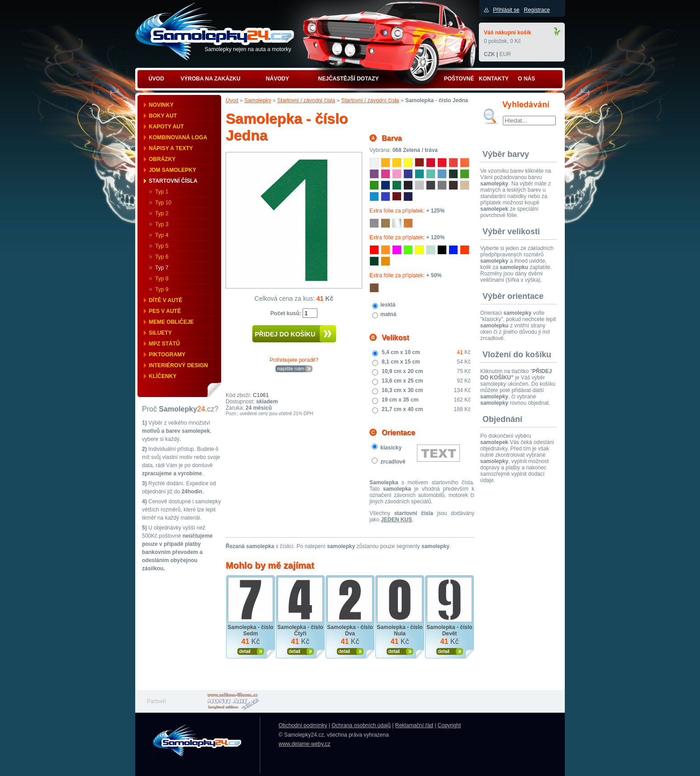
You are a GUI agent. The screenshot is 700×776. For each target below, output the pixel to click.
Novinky (161, 105)
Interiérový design (178, 365)
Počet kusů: (286, 313)
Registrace (537, 10)
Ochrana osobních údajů (361, 725)
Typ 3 (162, 224)
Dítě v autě (166, 300)
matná (388, 314)
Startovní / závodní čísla (306, 100)
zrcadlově (393, 462)
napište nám (291, 369)
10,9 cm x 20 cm (402, 371)
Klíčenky (163, 376)
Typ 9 (162, 289)
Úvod (232, 100)
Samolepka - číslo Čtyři (300, 630)
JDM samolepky (173, 170)
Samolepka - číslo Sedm (250, 630)
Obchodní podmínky (303, 725)
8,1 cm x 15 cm (401, 362)
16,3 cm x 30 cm (402, 390)
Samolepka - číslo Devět (449, 630)
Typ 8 (162, 279)
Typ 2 (162, 213)
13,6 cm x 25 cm (402, 381)
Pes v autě (165, 311)
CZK (490, 54)
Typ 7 (162, 268)
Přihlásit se (506, 10)
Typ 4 (162, 235)
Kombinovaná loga (178, 137)
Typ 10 (163, 203)
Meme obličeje (171, 322)
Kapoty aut (166, 127)
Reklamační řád (414, 725)
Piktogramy (167, 355)
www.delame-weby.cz (304, 744)
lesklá (388, 305)
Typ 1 (162, 192)
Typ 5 (162, 246)
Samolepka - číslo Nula (400, 630)
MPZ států (164, 344)
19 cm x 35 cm (400, 400)
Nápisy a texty (171, 148)
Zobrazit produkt (251, 651)
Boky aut (163, 116)
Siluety (160, 333)
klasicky (391, 448)
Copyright (449, 725)
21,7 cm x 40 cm (402, 409)
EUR (505, 54)
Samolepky (258, 100)
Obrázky (162, 159)
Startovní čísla (173, 181)
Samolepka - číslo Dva (350, 630)
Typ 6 (162, 257)
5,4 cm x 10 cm (401, 352)
